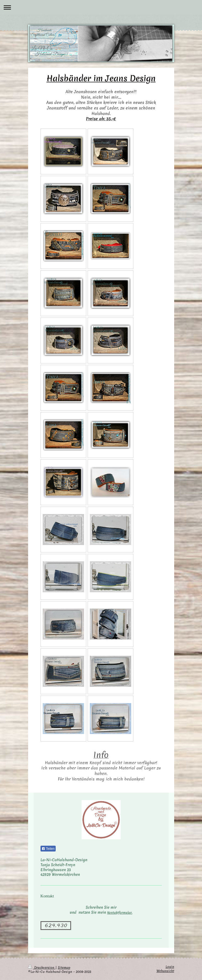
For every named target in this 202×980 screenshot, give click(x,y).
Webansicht (165, 971)
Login (170, 967)
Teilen (48, 849)
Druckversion (42, 968)
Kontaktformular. (120, 913)
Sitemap (64, 968)
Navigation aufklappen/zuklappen (101, 7)
